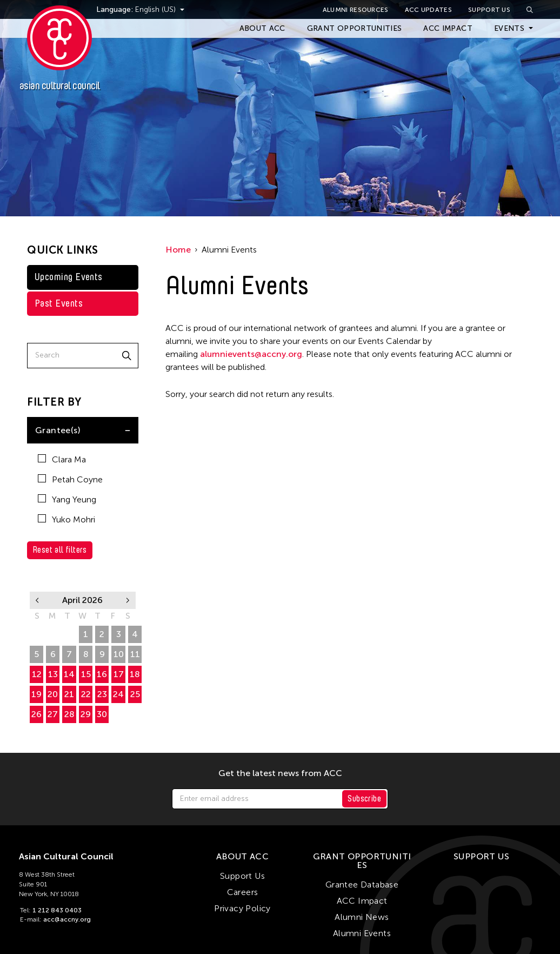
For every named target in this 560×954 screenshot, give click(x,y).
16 (102, 674)
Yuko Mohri (66, 519)
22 (86, 694)
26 (36, 714)
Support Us (489, 10)
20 (53, 694)
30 (53, 634)
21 (69, 694)
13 (53, 674)
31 (69, 634)
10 (119, 654)
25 (135, 694)
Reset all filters (60, 550)
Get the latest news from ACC (280, 773)
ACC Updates (428, 10)
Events (509, 28)
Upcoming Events (69, 277)
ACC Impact (448, 28)
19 (36, 694)
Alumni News (362, 917)
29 (36, 634)
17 (119, 674)
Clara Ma (62, 459)
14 (69, 674)
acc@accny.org (67, 919)
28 (69, 714)
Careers (243, 892)
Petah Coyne (70, 479)
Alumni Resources (356, 10)
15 (86, 674)
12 (37, 674)
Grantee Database (362, 885)
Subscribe (364, 799)
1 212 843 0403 (57, 910)
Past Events (59, 303)
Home (178, 250)
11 (135, 654)
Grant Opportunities (355, 28)
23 (102, 694)
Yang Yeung (67, 499)
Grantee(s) (58, 430)
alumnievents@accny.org (251, 354)
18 (135, 674)
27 (53, 714)
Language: (129, 9)
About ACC (262, 28)
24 (118, 694)
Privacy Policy (242, 908)
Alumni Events (362, 933)
